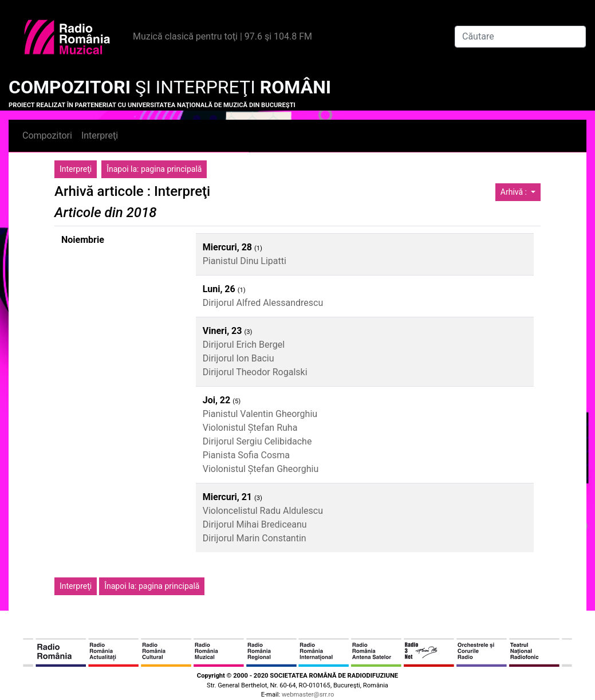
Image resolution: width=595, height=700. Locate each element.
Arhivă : (515, 192)
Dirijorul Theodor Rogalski (255, 372)
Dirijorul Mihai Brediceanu (255, 524)
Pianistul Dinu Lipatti (245, 261)
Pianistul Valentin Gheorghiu (260, 414)
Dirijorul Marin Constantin (255, 538)
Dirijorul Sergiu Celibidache (257, 441)
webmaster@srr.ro (308, 695)
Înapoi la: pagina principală (154, 169)
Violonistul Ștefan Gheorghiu (261, 469)
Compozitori (47, 135)
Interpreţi (100, 135)
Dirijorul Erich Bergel (244, 345)
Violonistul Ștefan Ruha (250, 428)
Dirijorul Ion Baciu (239, 358)
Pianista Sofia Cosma (246, 455)
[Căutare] (520, 37)
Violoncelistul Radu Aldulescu (263, 511)
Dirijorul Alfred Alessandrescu (263, 303)
